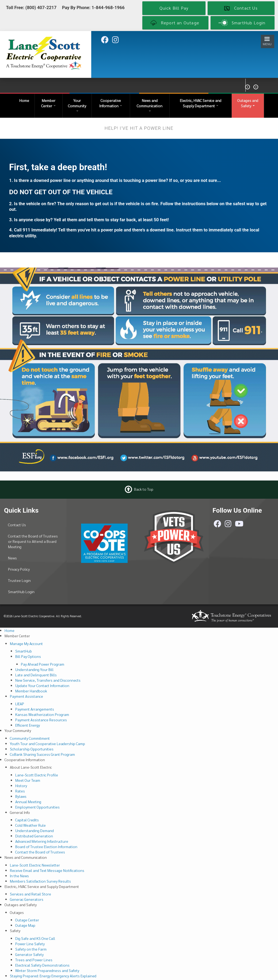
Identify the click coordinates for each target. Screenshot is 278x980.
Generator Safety (29, 954)
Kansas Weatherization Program (42, 714)
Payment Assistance (26, 696)
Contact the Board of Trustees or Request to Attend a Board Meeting (33, 541)
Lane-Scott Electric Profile (37, 775)
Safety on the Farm (31, 949)
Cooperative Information (111, 103)
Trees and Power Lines (34, 960)
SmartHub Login (21, 592)
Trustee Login (19, 580)
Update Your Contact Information (42, 685)
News (12, 558)
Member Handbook (31, 691)
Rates (20, 791)
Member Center (48, 103)
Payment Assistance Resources (41, 720)
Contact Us (17, 525)
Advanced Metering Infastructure (42, 841)
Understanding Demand (35, 830)
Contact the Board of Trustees (40, 852)
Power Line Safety (30, 944)
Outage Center (27, 920)
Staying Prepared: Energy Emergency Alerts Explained (53, 976)
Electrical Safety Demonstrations (42, 965)
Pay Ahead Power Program (43, 664)
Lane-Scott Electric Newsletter (35, 865)
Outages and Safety (248, 103)
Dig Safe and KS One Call (35, 938)
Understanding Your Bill (34, 669)
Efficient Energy (28, 725)
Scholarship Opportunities (32, 749)
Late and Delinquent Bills (36, 675)
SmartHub (24, 651)
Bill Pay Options (28, 656)
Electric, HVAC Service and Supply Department (201, 103)
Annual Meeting (28, 802)
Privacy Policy (19, 569)
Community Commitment (30, 738)
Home (24, 100)
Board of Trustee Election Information (46, 846)
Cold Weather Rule (31, 825)
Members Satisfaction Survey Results (40, 881)
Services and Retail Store (31, 894)
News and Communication (150, 105)
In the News (19, 876)
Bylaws (21, 796)
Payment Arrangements (35, 709)
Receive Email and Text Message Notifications (47, 870)
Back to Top (144, 489)
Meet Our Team (28, 780)
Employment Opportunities (37, 807)
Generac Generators (27, 899)
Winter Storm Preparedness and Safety (47, 970)
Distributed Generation (34, 836)
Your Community (77, 105)
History (21, 785)
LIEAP (20, 704)
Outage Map (25, 925)
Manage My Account (26, 643)
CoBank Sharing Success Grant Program (42, 754)
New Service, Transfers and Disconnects (48, 680)
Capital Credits (27, 820)
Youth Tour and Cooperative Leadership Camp (47, 743)
